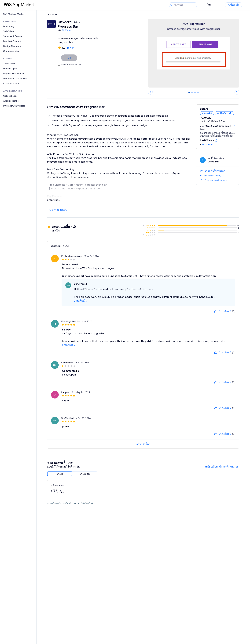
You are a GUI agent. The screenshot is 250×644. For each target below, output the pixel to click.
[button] (234, 126)
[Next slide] (237, 92)
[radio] (60, 474)
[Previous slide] (150, 92)
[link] (18, 14)
